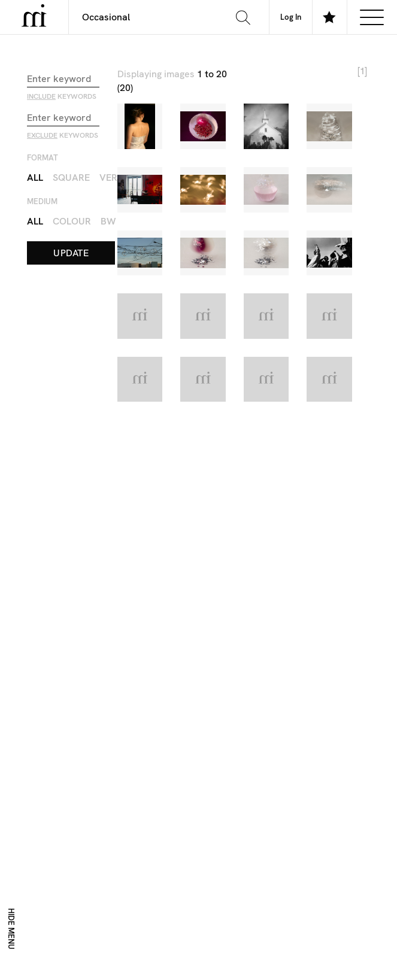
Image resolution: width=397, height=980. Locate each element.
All (35, 177)
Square (71, 177)
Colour (72, 221)
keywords (62, 96)
